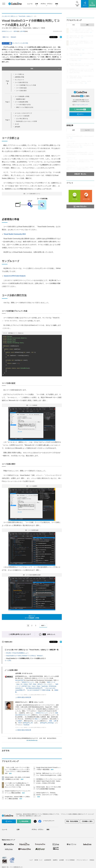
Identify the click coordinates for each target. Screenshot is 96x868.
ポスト (53, 37)
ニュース (30, 4)
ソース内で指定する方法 (23, 105)
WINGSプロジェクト (28, 682)
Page (7, 102)
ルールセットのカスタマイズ (23, 113)
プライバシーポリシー (82, 860)
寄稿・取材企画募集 (72, 821)
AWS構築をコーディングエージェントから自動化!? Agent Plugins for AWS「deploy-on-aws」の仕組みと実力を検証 (49, 781)
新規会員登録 (80, 109)
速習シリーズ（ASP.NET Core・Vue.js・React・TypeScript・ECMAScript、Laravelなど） (37, 686)
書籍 (57, 4)
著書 (51, 721)
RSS (20, 723)
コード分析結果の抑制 (21, 102)
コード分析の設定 (21, 88)
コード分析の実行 (21, 91)
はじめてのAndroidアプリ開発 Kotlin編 (39, 690)
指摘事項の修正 (21, 99)
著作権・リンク (38, 860)
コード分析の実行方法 (21, 82)
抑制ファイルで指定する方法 (25, 107)
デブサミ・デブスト (47, 4)
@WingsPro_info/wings (47, 723)
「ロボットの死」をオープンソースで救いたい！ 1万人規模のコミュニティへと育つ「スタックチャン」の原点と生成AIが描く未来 (82, 31)
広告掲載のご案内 (87, 821)
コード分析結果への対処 (22, 96)
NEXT (44, 626)
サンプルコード (19, 80)
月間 (87, 25)
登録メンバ (38, 719)
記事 (37, 4)
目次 (45, 69)
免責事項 (55, 860)
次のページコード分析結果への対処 (32, 617)
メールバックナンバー (80, 105)
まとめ (17, 124)
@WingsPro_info (28, 723)
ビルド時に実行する (22, 119)
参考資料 (17, 127)
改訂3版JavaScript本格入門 (34, 688)
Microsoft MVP (20, 680)
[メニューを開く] (4, 4)
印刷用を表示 (7, 642)
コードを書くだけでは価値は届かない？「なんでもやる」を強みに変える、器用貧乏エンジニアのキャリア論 (17, 785)
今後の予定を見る (80, 206)
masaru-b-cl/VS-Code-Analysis (15, 276)
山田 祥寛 (22, 31)
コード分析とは (19, 74)
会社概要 (61, 860)
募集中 (20, 721)
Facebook (26, 725)
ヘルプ (31, 860)
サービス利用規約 (70, 860)
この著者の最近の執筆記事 (23, 697)
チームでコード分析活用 (22, 116)
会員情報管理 (48, 860)
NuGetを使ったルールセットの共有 (27, 121)
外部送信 (92, 860)
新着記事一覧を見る (80, 174)
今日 (73, 25)
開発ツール (6, 37)
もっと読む (8, 660)
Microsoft (13, 37)
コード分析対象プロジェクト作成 (26, 85)
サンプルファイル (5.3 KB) (20, 43)
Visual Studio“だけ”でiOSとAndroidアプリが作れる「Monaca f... (25, 656)
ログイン (80, 114)
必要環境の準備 (19, 77)
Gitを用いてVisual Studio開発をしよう (17, 653)
